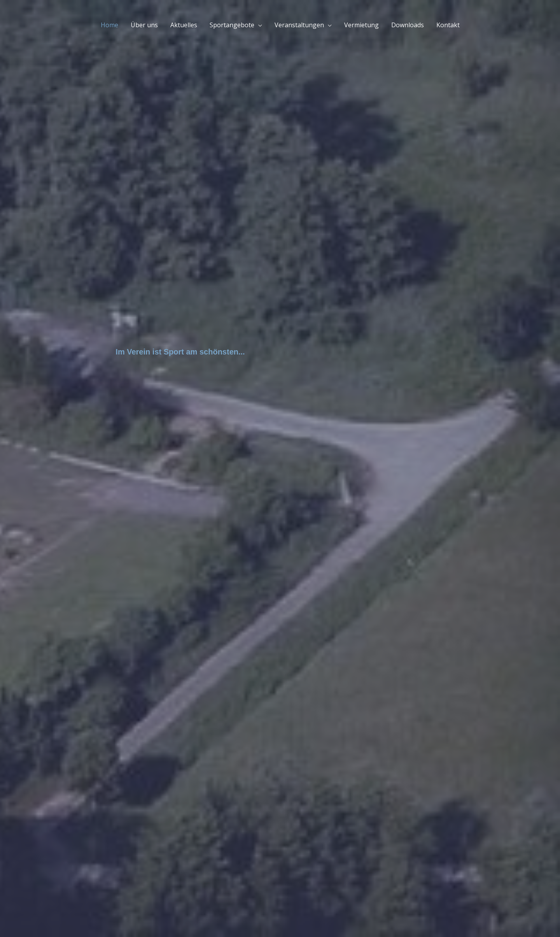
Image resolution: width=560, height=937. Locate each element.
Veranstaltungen (299, 25)
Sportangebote (232, 25)
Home (109, 25)
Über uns (144, 25)
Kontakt (448, 25)
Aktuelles (184, 25)
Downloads (408, 25)
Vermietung (361, 25)
